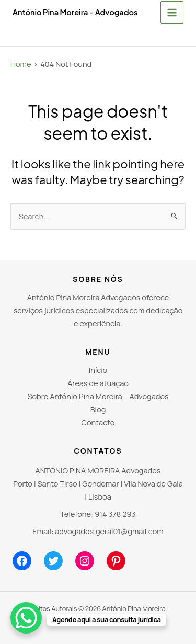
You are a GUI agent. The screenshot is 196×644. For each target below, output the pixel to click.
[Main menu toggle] (172, 13)
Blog (98, 409)
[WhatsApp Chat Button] (26, 618)
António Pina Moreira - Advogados (75, 12)
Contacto (98, 422)
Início (98, 370)
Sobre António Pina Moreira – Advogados (98, 396)
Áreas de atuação (98, 383)
